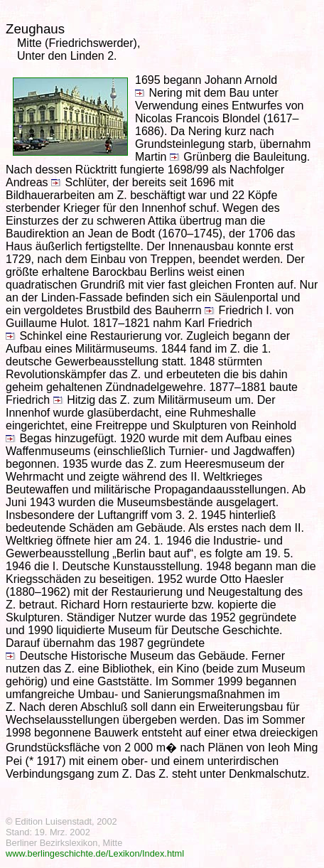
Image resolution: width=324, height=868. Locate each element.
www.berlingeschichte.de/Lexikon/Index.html (95, 853)
